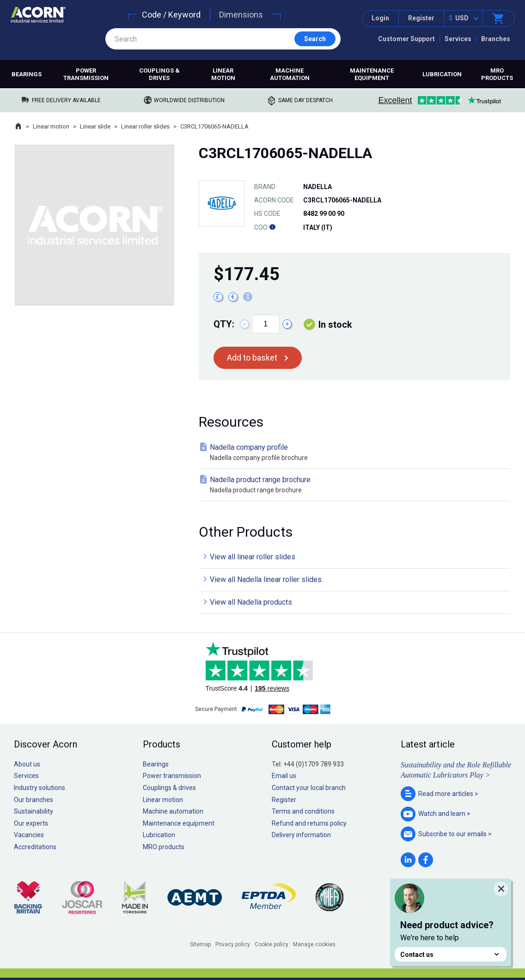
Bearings (27, 74)
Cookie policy (272, 944)
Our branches (34, 800)
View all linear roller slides (253, 557)
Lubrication (442, 74)
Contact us (451, 954)
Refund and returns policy (309, 823)
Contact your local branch (309, 788)
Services (458, 39)
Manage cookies (314, 944)
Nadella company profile (356, 453)
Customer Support (406, 39)
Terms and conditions (303, 811)
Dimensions (241, 15)
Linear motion (223, 74)
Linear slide (95, 126)
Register (421, 18)
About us (27, 764)
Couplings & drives (159, 74)
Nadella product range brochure (356, 485)
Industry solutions (40, 788)
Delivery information (301, 835)
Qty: (224, 324)
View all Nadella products (251, 602)
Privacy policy (233, 944)
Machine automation (290, 74)
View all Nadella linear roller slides (266, 579)
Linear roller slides (145, 126)
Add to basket (252, 358)
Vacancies (29, 835)
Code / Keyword (171, 15)
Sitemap (200, 944)
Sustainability (34, 811)
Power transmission (86, 74)
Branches (496, 39)
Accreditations (35, 847)
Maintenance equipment (372, 74)
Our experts (31, 823)
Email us (284, 776)
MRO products (497, 74)
